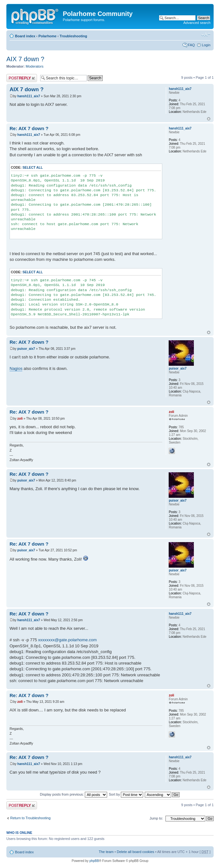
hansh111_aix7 (29, 96)
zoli (20, 419)
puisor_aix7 (26, 349)
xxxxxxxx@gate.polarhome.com (68, 640)
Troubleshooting (73, 36)
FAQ (191, 45)
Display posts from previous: (73, 794)
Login (206, 45)
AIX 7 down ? (25, 59)
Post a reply (22, 78)
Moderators (35, 66)
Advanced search (197, 23)
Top (209, 119)
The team (106, 852)
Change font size (206, 35)
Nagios (16, 368)
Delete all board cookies (135, 852)
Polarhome (47, 36)
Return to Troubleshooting (30, 818)
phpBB (94, 861)
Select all (33, 168)
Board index (25, 36)
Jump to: (156, 818)
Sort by (126, 794)
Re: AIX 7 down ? (29, 128)
